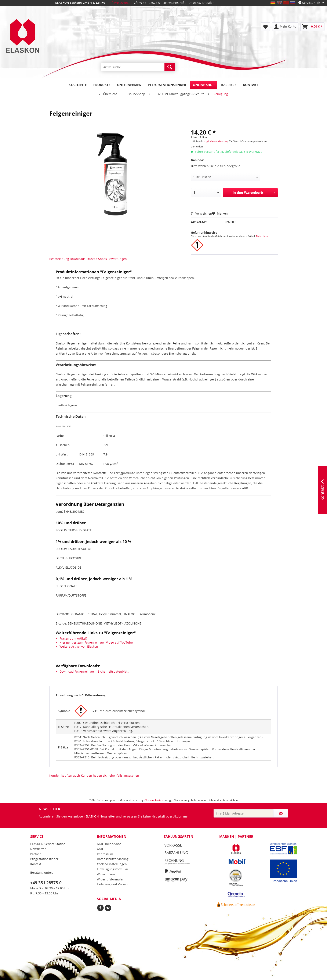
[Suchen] (170, 67)
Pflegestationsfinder (44, 859)
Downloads (78, 259)
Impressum (105, 854)
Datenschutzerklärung (113, 859)
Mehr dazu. (262, 236)
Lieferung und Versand (113, 884)
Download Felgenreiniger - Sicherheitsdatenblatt (92, 671)
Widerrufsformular (110, 879)
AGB (100, 849)
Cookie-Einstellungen (112, 864)
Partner (36, 854)
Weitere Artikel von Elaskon (77, 646)
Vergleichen (201, 213)
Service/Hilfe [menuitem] (310, 3)
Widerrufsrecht (108, 874)
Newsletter (38, 849)
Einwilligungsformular (113, 869)
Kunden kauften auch (65, 775)
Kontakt (36, 864)
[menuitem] (138, 69)
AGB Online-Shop (109, 844)
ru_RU (293, 3)
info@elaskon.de (121, 3)
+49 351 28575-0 (148, 3)
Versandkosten (154, 800)
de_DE (273, 3)
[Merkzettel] (266, 27)
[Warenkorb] (312, 27)
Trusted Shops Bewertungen (107, 259)
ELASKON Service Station (48, 844)
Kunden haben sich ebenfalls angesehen (110, 775)
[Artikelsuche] (138, 67)
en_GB (279, 3)
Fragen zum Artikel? (72, 638)
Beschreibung (59, 259)
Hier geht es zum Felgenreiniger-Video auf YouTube (94, 642)
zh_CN (286, 3)
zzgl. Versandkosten (216, 141)
